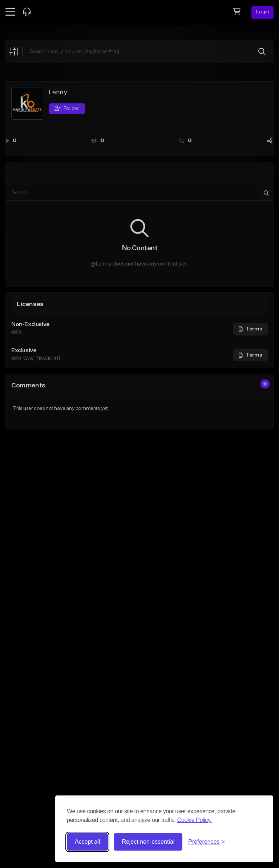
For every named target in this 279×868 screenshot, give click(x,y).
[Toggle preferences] (207, 842)
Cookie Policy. (195, 820)
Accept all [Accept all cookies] (87, 842)
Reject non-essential (148, 842)
